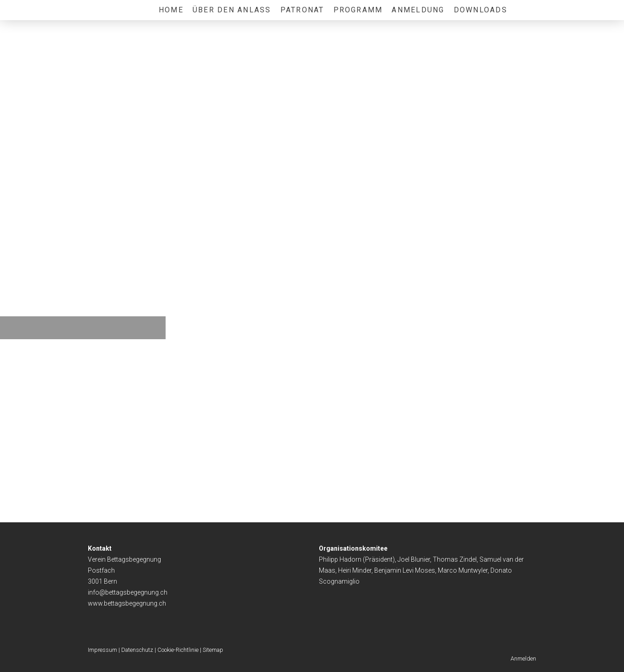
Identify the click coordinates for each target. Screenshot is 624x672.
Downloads (481, 10)
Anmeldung (418, 10)
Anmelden (523, 658)
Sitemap (213, 650)
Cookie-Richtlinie (178, 650)
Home (171, 10)
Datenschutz (137, 650)
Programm (358, 10)
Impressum (102, 650)
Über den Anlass (232, 10)
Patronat (302, 10)
